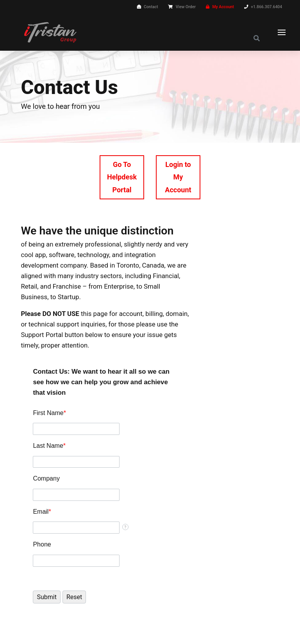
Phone (42, 544)
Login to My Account (178, 177)
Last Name (49, 446)
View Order (186, 7)
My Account (223, 7)
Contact (151, 7)
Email (42, 512)
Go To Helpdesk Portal (122, 177)
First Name (49, 413)
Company (46, 478)
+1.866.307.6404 (266, 7)
